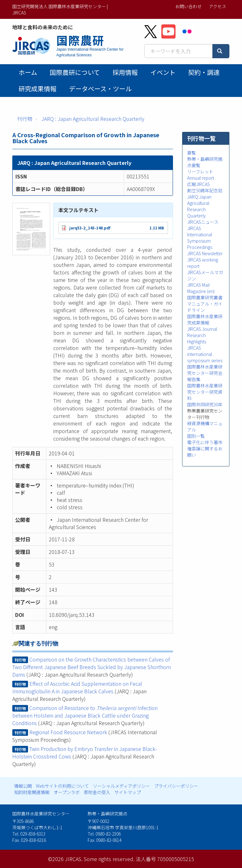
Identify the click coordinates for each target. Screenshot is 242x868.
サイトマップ (128, 792)
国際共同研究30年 (205, 404)
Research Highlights (197, 338)
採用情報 (125, 72)
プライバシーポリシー (176, 786)
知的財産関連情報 (32, 792)
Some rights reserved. (109, 859)
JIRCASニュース (203, 222)
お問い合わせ (188, 6)
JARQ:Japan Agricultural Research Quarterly (199, 206)
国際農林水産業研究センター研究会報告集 (205, 373)
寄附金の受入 (97, 792)
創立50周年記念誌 (205, 190)
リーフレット (200, 172)
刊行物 (25, 119)
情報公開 (23, 786)
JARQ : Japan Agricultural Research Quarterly (93, 119)
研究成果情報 (37, 89)
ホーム (28, 72)
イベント (163, 72)
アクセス (218, 6)
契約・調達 (204, 72)
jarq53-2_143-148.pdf (90, 228)
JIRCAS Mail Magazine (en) (201, 288)
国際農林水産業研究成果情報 (205, 319)
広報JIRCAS (199, 184)
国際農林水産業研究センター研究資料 (205, 392)
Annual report (201, 178)
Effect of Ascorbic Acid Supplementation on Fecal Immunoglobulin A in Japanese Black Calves (77, 687)
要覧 (192, 153)
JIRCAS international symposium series (205, 354)
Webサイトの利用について (62, 786)
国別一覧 (196, 436)
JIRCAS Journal (202, 329)
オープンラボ (67, 792)
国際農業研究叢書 (205, 297)
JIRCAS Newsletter (205, 253)
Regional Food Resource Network (68, 732)
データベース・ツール (100, 89)
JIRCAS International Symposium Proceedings (200, 238)
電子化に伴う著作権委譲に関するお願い (205, 448)
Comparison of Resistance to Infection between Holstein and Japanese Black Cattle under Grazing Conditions (85, 715)
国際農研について (75, 72)
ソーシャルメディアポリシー (121, 786)
